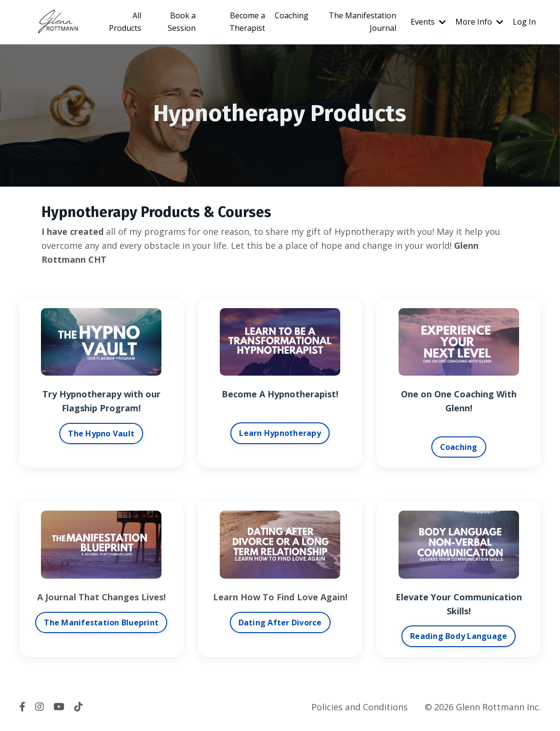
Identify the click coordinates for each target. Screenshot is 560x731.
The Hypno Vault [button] (101, 433)
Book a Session (182, 22)
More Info (479, 22)
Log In (524, 22)
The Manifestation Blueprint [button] (101, 623)
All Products (125, 22)
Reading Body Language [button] (459, 636)
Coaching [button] (459, 447)
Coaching (292, 15)
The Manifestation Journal (362, 22)
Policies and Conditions (360, 707)
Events (428, 22)
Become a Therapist (247, 22)
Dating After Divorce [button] (280, 623)
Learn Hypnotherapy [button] (280, 433)
